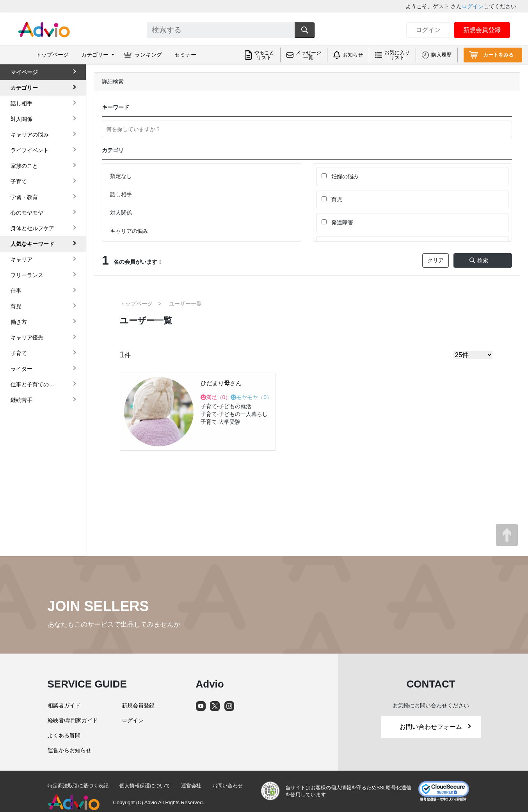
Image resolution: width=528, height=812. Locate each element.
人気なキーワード (32, 244)
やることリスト (264, 55)
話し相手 (21, 103)
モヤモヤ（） (254, 397)
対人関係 (21, 119)
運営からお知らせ (69, 750)
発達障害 (337, 222)
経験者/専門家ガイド (73, 720)
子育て (19, 181)
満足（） (219, 397)
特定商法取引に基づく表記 (78, 786)
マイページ (24, 72)
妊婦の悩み (340, 176)
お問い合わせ (228, 786)
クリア (436, 260)
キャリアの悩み (30, 135)
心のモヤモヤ (27, 213)
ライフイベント (30, 150)
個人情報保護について (145, 786)
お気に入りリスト (397, 55)
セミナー (185, 55)
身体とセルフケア (32, 228)
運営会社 (191, 786)
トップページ (52, 55)
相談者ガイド (64, 705)
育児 (332, 199)
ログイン (473, 6)
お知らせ (353, 55)
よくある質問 (64, 736)
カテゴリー (24, 88)
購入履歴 (441, 55)
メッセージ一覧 (308, 55)
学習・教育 (24, 197)
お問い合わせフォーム (435, 727)
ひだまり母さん (221, 383)
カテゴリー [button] (96, 55)
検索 (483, 260)
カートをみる (498, 55)
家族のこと (24, 166)
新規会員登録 (482, 30)
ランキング (148, 55)
